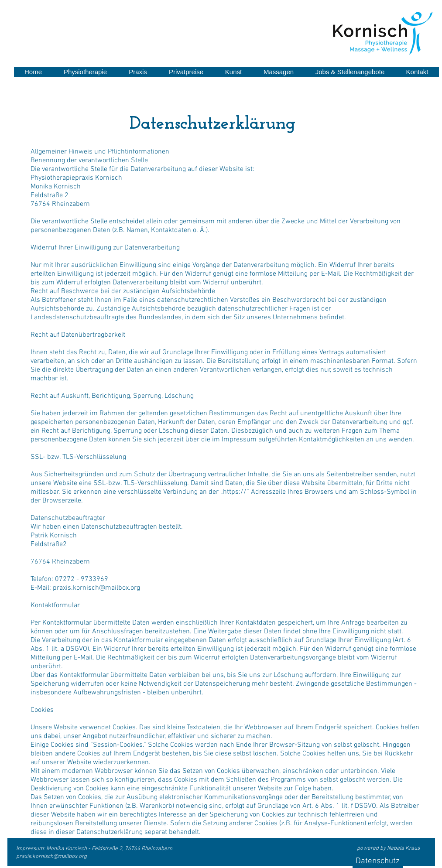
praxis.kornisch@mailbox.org (51, 857)
